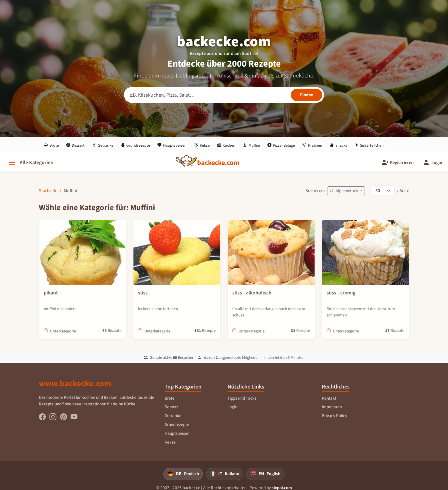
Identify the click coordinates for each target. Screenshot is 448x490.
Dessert (76, 145)
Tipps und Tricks (242, 404)
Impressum (332, 413)
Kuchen (226, 145)
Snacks (338, 145)
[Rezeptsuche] (224, 95)
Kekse (202, 145)
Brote (51, 145)
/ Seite (403, 191)
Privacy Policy (335, 421)
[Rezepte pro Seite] (383, 191)
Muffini (251, 145)
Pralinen (312, 145)
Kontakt (329, 404)
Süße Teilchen (369, 145)
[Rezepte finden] (307, 95)
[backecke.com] (218, 163)
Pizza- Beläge (281, 145)
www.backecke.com (75, 389)
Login (233, 413)
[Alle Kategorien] (30, 163)
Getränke (103, 145)
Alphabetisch (344, 191)
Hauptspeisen (172, 145)
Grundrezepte (136, 145)
